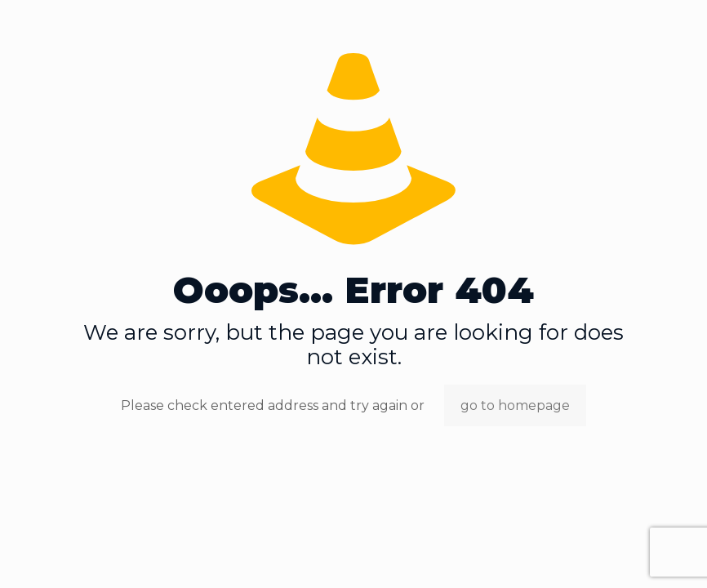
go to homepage (515, 405)
